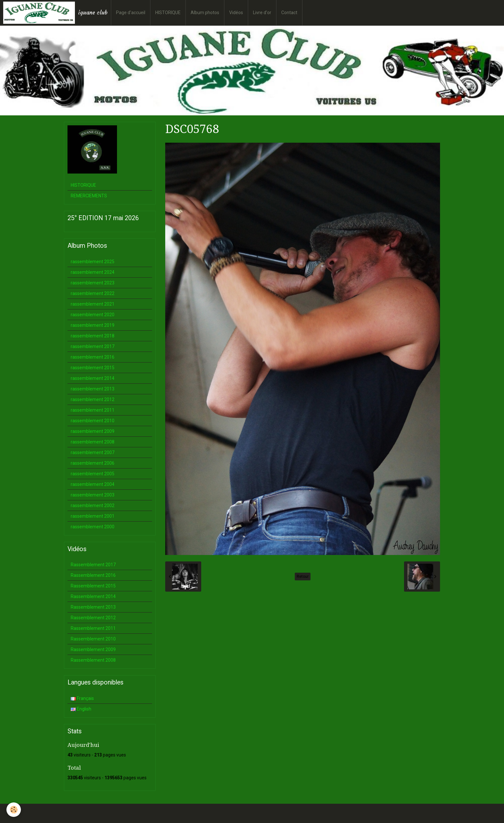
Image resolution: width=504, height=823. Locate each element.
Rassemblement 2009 (93, 649)
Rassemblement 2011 (93, 628)
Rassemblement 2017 (93, 565)
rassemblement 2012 (93, 399)
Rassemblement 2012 (93, 618)
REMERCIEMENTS (89, 196)
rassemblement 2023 (93, 283)
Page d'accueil (131, 13)
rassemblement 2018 (93, 336)
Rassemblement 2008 (93, 660)
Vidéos (236, 13)
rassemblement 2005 (93, 474)
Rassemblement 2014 (93, 596)
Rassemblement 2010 (93, 639)
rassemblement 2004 (93, 484)
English (81, 709)
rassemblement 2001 (93, 516)
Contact (289, 13)
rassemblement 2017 (93, 346)
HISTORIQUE (168, 13)
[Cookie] (14, 810)
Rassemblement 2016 (93, 575)
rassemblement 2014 (93, 378)
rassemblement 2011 (93, 410)
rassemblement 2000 (93, 527)
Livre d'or (262, 13)
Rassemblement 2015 (93, 586)
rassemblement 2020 (93, 315)
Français (82, 698)
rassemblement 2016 (93, 357)
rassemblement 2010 (93, 421)
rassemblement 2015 (93, 368)
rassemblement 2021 (93, 304)
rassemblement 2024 (93, 272)
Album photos (205, 13)
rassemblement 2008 (93, 442)
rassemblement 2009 (93, 431)
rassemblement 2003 (93, 495)
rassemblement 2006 (93, 463)
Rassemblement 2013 (93, 607)
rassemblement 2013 (93, 389)
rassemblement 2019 (93, 325)
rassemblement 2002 (93, 505)
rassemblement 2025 (93, 262)
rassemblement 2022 (93, 293)
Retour (303, 577)
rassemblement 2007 (93, 452)
